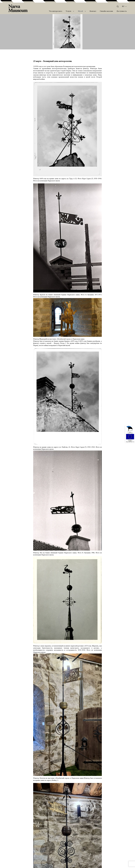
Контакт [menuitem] (93, 11)
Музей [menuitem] (80, 11)
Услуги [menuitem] (68, 11)
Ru (123, 6)
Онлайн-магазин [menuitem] (106, 11)
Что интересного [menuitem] (56, 11)
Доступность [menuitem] (122, 11)
